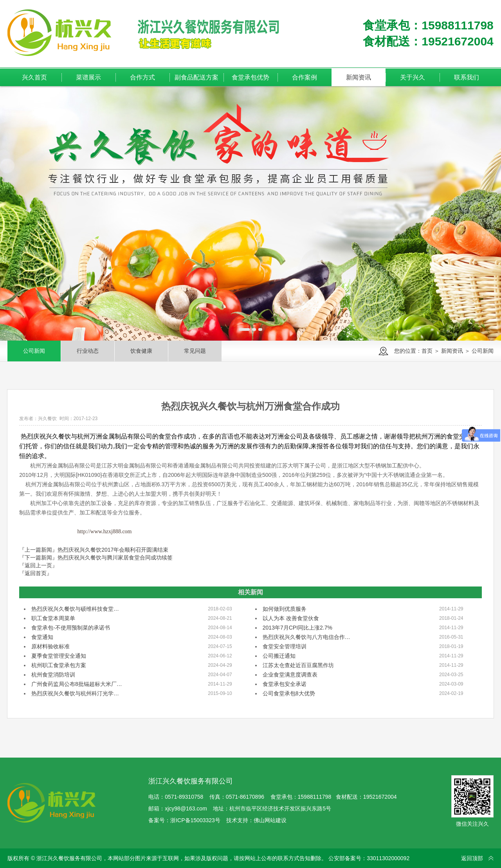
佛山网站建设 (270, 820)
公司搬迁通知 (279, 656)
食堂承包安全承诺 (285, 684)
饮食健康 (141, 351)
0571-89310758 (184, 797)
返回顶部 (472, 858)
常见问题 (195, 351)
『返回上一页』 (38, 565)
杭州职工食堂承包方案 (59, 665)
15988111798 (315, 797)
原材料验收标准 (50, 646)
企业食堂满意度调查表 (290, 675)
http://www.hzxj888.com (104, 531)
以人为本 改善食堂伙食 (291, 618)
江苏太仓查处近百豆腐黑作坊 (298, 665)
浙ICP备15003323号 (195, 820)
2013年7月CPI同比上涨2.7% (297, 628)
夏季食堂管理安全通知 (59, 656)
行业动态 (88, 351)
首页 (427, 351)
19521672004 (380, 797)
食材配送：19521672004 (428, 41)
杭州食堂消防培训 (53, 675)
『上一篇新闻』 (94, 550)
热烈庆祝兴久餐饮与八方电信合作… (306, 637)
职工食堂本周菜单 (53, 618)
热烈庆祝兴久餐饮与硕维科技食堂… (75, 609)
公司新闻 (34, 351)
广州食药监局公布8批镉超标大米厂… (77, 684)
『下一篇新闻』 (96, 558)
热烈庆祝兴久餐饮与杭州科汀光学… (75, 693)
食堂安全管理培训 (285, 646)
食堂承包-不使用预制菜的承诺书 (71, 628)
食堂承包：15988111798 (428, 25)
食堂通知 (42, 637)
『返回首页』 (36, 573)
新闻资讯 (452, 351)
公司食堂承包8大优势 (289, 693)
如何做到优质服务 (285, 609)
